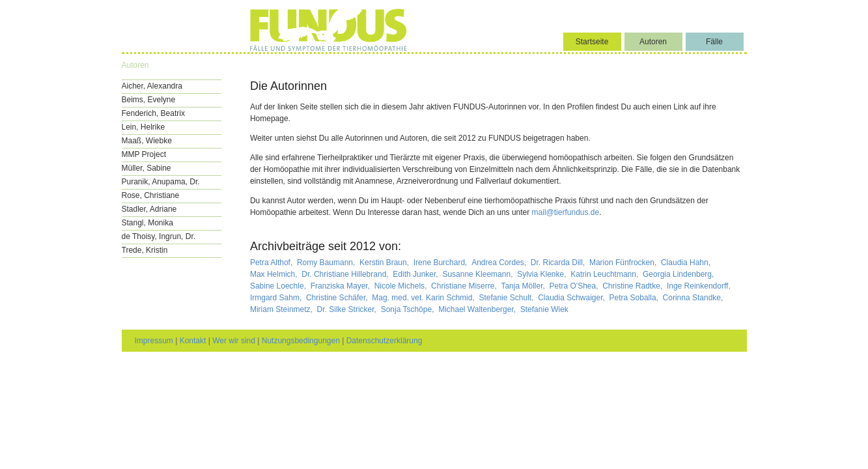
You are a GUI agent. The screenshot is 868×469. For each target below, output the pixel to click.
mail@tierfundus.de (566, 212)
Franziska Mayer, (342, 286)
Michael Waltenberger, (478, 309)
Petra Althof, (273, 263)
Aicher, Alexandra (152, 86)
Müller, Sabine (147, 168)
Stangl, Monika (147, 223)
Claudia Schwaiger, (572, 298)
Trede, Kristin (145, 250)
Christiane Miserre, (465, 286)
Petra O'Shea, (574, 286)
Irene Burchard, (441, 263)
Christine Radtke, (633, 286)
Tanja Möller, (524, 286)
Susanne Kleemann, (478, 274)
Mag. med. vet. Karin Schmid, (424, 298)
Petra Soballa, (635, 298)
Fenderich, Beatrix (153, 113)
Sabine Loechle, (279, 286)
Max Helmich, (275, 274)
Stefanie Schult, (507, 298)
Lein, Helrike (144, 127)
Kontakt (193, 341)
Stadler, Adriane (149, 209)
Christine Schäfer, (338, 298)
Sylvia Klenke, (543, 274)
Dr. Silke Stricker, (348, 309)
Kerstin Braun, (385, 263)
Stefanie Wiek (544, 309)
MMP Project (144, 154)
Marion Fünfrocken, (624, 263)
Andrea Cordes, (500, 263)
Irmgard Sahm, (277, 298)
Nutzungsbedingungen (301, 341)
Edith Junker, (416, 274)
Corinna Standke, (694, 298)
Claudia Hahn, (687, 263)
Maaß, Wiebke (147, 141)
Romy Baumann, (327, 263)
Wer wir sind (234, 341)
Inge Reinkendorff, (700, 286)
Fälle (714, 42)
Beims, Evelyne (149, 100)
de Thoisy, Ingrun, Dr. (159, 236)
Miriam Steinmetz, (282, 309)
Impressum (154, 341)
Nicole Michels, (402, 286)
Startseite (592, 42)
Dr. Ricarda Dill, (559, 263)
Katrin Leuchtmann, (605, 274)
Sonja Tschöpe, (409, 309)
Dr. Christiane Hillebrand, (346, 274)
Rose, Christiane (151, 195)
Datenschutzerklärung (385, 341)
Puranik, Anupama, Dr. (161, 182)
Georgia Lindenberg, (679, 274)
